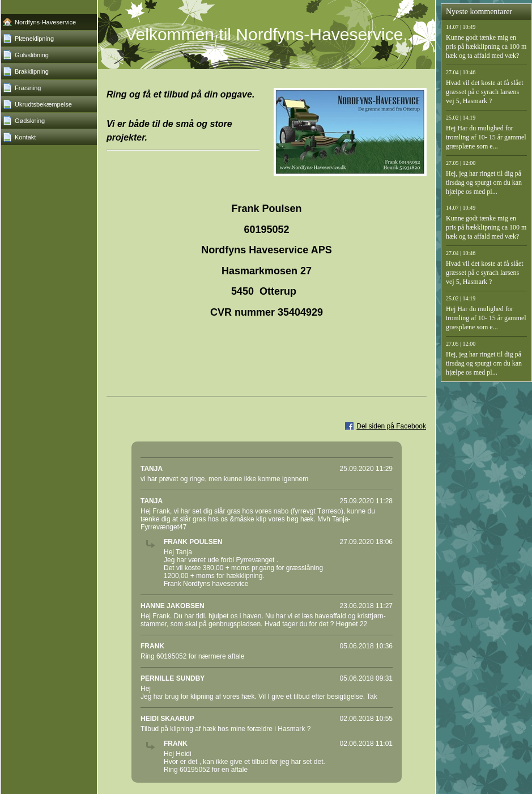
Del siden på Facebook (391, 426)
